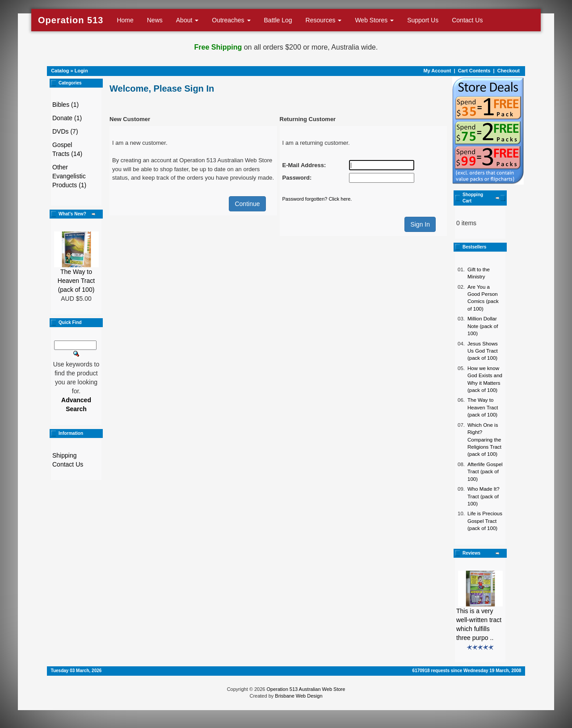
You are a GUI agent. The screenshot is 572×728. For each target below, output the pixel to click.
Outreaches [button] (231, 20)
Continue (247, 204)
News (155, 20)
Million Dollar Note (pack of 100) (483, 326)
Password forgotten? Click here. (317, 199)
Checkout (509, 71)
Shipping (65, 455)
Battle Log (278, 20)
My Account (437, 71)
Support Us (423, 20)
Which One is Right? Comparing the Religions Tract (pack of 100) (484, 440)
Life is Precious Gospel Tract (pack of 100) (485, 521)
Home (125, 20)
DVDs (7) (65, 131)
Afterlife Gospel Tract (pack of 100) (485, 472)
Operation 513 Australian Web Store (306, 689)
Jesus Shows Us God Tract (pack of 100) (483, 351)
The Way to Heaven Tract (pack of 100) (76, 281)
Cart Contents (474, 71)
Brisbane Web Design (299, 696)
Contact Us (467, 20)
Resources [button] (324, 20)
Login (81, 71)
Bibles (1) (65, 105)
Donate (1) (67, 118)
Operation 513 (71, 20)
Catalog (60, 71)
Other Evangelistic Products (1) (69, 176)
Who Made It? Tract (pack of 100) (484, 496)
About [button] (187, 20)
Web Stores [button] (374, 20)
